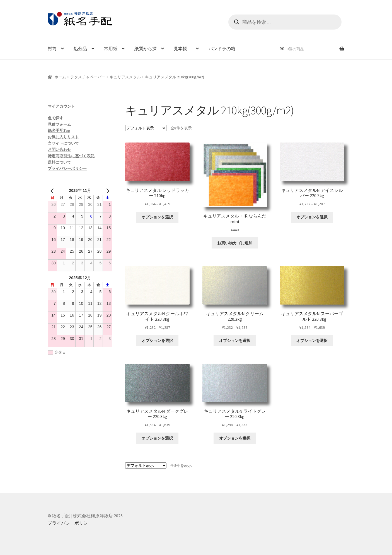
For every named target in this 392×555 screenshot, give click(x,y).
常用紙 (111, 49)
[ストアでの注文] (146, 128)
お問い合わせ (59, 149)
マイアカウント (61, 106)
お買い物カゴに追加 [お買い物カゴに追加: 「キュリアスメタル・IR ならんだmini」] (235, 243)
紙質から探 (146, 49)
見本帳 (183, 49)
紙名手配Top (59, 131)
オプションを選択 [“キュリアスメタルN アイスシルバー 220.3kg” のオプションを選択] (312, 217)
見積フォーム (59, 124)
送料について (59, 162)
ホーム (60, 77)
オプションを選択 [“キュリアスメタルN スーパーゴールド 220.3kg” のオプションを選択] (312, 341)
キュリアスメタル (125, 77)
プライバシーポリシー (67, 168)
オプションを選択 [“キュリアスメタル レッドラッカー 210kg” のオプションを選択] (157, 217)
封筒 (52, 49)
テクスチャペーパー (88, 77)
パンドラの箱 (222, 49)
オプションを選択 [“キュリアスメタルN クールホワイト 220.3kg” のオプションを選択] (157, 341)
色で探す (55, 118)
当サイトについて (63, 143)
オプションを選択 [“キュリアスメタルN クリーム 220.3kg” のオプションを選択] (235, 341)
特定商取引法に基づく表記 (71, 156)
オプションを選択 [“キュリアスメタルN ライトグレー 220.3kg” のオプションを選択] (235, 438)
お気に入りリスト (63, 137)
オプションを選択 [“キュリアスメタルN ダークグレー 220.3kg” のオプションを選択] (157, 438)
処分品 (80, 49)
